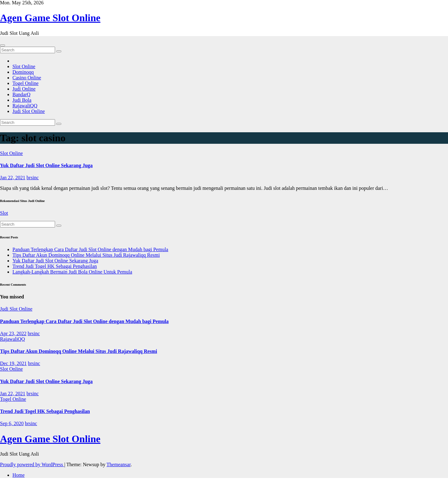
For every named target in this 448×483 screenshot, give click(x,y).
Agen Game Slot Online (50, 18)
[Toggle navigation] (2, 45)
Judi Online (24, 89)
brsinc (33, 178)
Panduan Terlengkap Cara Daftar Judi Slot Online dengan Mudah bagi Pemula (90, 249)
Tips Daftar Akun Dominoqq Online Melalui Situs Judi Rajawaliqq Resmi (86, 255)
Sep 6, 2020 (12, 423)
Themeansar (118, 464)
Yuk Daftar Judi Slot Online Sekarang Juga (46, 165)
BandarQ (21, 94)
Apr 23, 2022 (13, 333)
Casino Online (27, 78)
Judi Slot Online (29, 111)
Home (19, 475)
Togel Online (26, 83)
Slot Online (24, 66)
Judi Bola (22, 100)
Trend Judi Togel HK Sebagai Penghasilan (55, 266)
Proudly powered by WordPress (32, 464)
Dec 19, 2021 (13, 363)
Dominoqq (23, 72)
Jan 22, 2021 (13, 178)
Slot (4, 213)
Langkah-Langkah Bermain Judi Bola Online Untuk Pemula (72, 272)
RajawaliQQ (25, 106)
